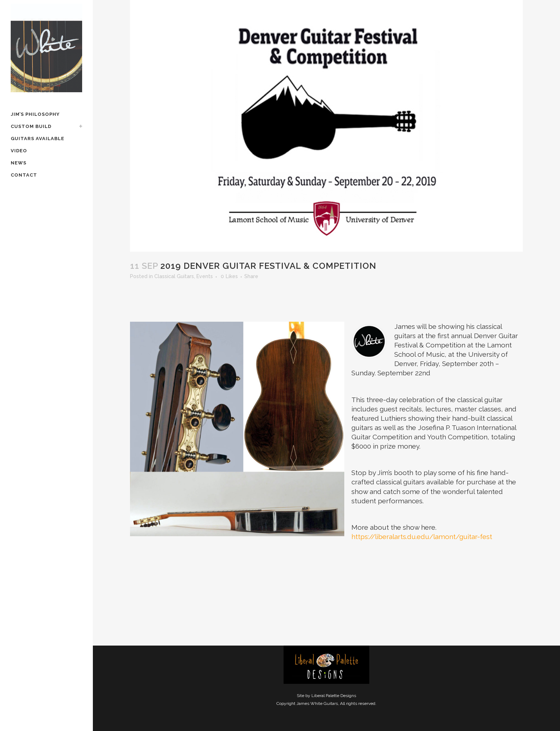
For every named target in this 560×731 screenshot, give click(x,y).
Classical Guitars (174, 276)
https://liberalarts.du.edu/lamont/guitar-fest (422, 537)
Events (205, 276)
